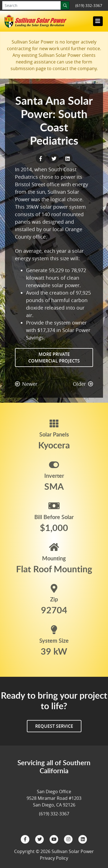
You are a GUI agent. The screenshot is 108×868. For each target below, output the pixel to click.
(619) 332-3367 (89, 5)
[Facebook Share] (41, 158)
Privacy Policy (54, 858)
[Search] (65, 5)
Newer (26, 384)
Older (83, 384)
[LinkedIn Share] (68, 158)
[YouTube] (55, 839)
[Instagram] (69, 839)
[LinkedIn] (83, 839)
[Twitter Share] (55, 158)
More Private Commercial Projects (54, 358)
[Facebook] (26, 839)
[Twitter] (40, 839)
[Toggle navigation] (98, 21)
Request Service (54, 726)
